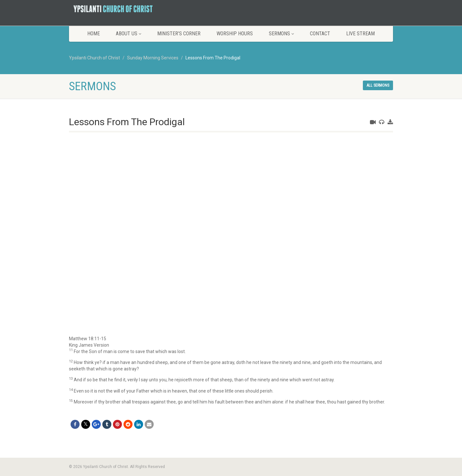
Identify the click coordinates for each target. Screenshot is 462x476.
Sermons (281, 34)
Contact (320, 34)
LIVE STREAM (360, 34)
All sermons (378, 85)
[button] (231, 339)
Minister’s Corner (179, 34)
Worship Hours (235, 34)
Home (94, 34)
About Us (128, 34)
